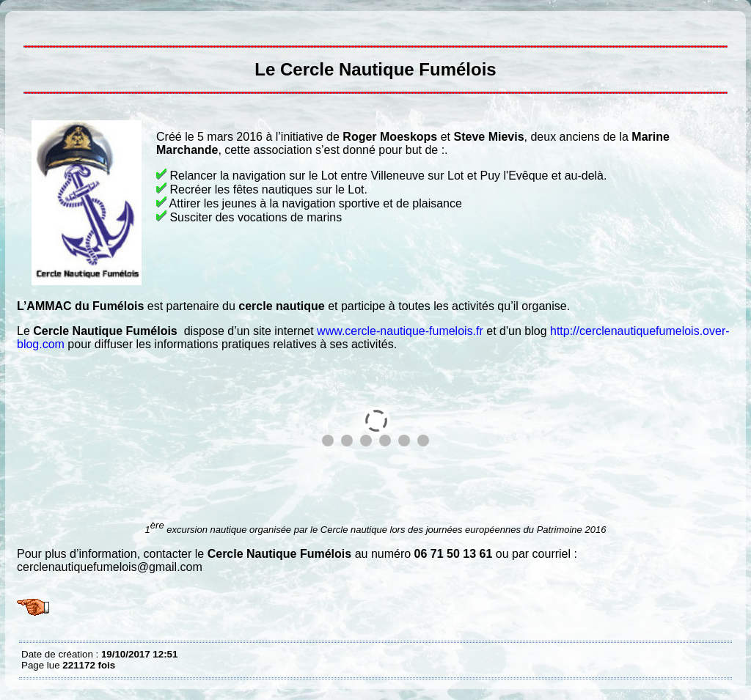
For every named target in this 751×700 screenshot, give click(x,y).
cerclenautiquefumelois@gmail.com (110, 567)
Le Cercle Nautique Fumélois (25, 22)
